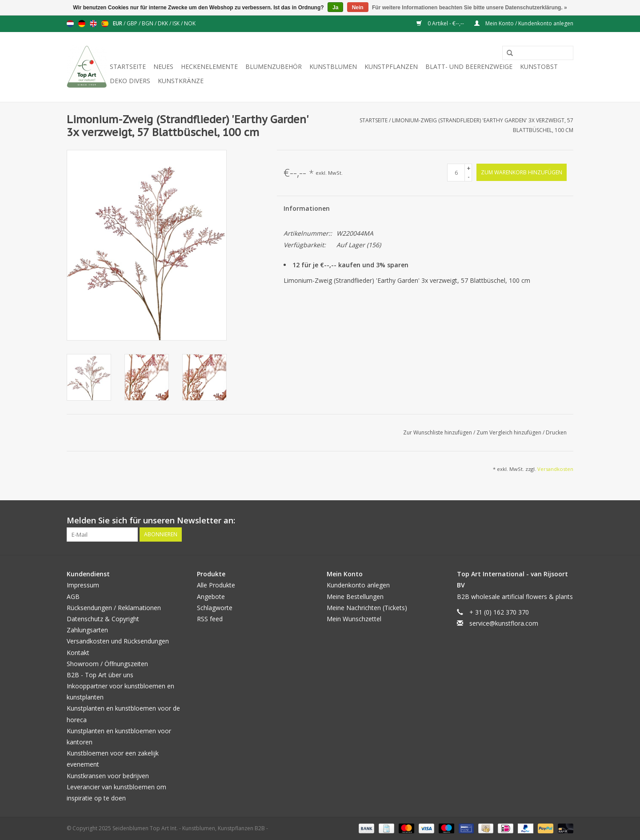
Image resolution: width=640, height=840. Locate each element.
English (93, 24)
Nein (358, 8)
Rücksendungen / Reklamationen (114, 608)
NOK (190, 23)
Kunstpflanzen (391, 66)
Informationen (307, 208)
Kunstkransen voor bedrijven (108, 776)
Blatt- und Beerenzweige (469, 66)
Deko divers (130, 81)
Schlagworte (215, 608)
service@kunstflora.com (504, 623)
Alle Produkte (216, 585)
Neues (163, 66)
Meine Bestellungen (355, 597)
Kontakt (78, 653)
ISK (177, 23)
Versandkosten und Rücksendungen (118, 641)
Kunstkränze (181, 81)
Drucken (556, 432)
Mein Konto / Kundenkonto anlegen (524, 23)
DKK (164, 23)
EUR (118, 23)
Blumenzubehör (274, 66)
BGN (148, 23)
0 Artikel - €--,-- (441, 23)
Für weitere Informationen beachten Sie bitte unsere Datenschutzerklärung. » (470, 8)
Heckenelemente (209, 66)
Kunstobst (539, 66)
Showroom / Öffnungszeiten (107, 664)
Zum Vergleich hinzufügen (510, 432)
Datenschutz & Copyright (103, 619)
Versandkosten (555, 469)
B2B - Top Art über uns (100, 675)
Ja (335, 8)
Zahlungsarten (87, 630)
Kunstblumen (333, 66)
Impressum (83, 585)
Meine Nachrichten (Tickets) (367, 608)
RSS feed (210, 619)
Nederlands (70, 24)
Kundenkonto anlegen (358, 585)
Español (105, 24)
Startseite (128, 66)
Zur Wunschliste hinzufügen (438, 432)
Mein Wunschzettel (354, 619)
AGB (73, 597)
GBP (133, 23)
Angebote (211, 597)
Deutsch (82, 24)
